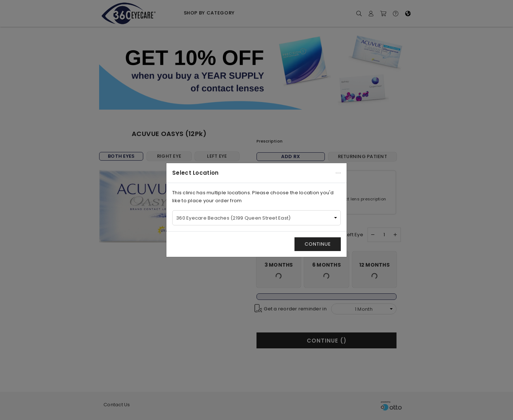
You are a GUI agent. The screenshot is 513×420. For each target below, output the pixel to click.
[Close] (338, 173)
